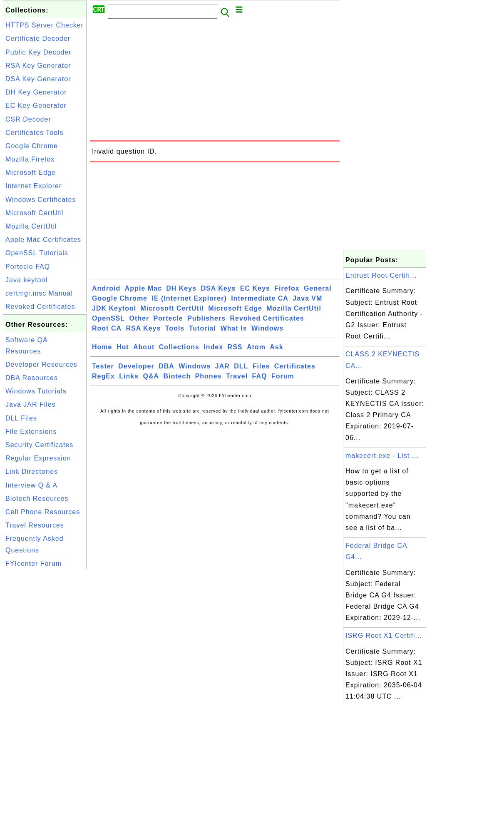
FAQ (260, 376)
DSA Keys (218, 288)
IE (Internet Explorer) (189, 298)
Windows (267, 328)
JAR (222, 366)
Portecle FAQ (28, 267)
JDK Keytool (114, 308)
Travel (237, 376)
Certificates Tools (35, 133)
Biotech (177, 376)
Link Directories (32, 471)
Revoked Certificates (40, 307)
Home (102, 347)
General (318, 288)
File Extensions (31, 432)
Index (213, 347)
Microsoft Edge (31, 173)
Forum (283, 376)
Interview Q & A (31, 485)
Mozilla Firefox (30, 159)
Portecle (168, 318)
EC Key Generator (36, 106)
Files (261, 366)
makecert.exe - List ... (382, 456)
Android (106, 288)
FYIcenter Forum (34, 564)
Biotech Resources (37, 499)
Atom (256, 347)
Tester (103, 366)
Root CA (107, 328)
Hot (123, 347)
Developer (136, 366)
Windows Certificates (41, 200)
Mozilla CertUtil (31, 226)
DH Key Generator (36, 92)
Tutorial (202, 328)
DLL (241, 366)
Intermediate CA (260, 298)
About (144, 347)
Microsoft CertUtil (35, 213)
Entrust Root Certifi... (381, 275)
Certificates (295, 366)
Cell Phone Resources (43, 512)
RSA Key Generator (38, 66)
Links (129, 376)
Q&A (151, 376)
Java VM (307, 298)
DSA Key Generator (38, 79)
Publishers (206, 318)
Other (139, 318)
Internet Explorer (34, 186)
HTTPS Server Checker (45, 25)
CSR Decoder (28, 119)
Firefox (287, 288)
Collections (179, 347)
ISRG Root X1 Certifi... (384, 636)
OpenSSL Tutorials (37, 253)
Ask (276, 347)
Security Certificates (39, 445)
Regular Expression (38, 458)
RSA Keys (143, 328)
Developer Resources (41, 364)
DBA (166, 366)
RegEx (103, 376)
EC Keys (255, 288)
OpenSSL (108, 318)
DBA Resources (32, 378)
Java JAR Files (31, 404)
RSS (235, 347)
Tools (175, 328)
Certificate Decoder (38, 39)
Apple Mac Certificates (43, 240)
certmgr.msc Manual (39, 293)
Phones (209, 376)
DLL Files (21, 418)
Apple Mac (143, 288)
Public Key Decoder (38, 52)
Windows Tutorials (36, 391)
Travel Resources (35, 525)
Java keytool (26, 280)
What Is (234, 328)
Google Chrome (32, 146)
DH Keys (181, 288)
